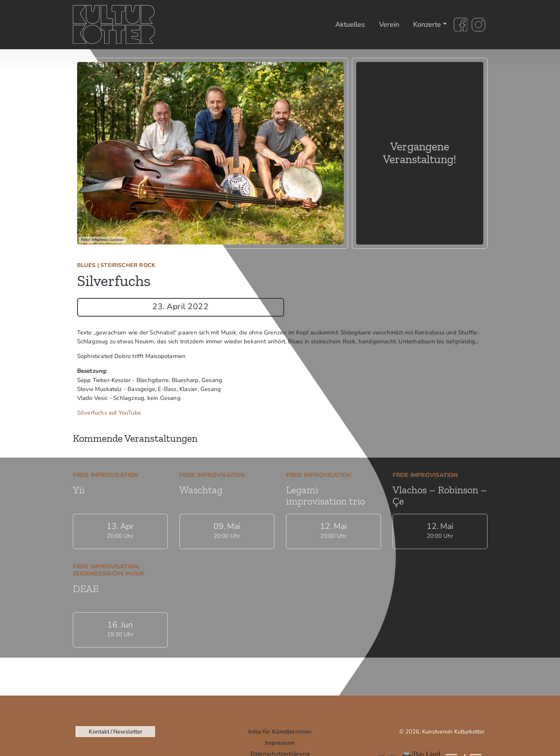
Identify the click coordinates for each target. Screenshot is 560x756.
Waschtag (201, 490)
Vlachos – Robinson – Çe (440, 495)
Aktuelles (350, 24)
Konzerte (427, 24)
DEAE (86, 589)
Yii (79, 490)
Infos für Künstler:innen (280, 732)
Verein (389, 24)
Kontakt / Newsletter (115, 732)
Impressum (280, 743)
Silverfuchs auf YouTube (109, 413)
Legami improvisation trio (326, 495)
